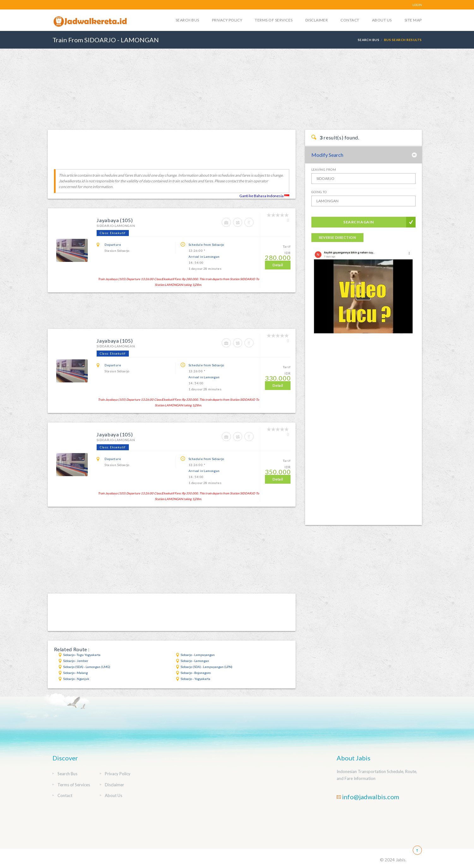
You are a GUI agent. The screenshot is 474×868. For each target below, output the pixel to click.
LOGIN (417, 5)
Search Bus (187, 20)
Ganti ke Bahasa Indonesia (264, 196)
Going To (319, 192)
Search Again (359, 222)
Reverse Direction (337, 237)
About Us (382, 20)
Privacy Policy (227, 20)
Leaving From (324, 169)
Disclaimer (317, 20)
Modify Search (327, 155)
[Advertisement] (237, 89)
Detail (278, 265)
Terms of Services (274, 20)
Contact (350, 20)
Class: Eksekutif (113, 233)
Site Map (413, 20)
